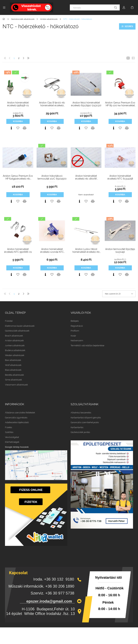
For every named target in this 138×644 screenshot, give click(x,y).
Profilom (75, 331)
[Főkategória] (4, 19)
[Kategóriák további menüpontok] (4, 7)
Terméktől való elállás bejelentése (87, 345)
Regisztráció (77, 326)
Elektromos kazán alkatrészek (20, 326)
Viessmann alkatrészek (16, 385)
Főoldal (9, 321)
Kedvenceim (77, 341)
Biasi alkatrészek (13, 370)
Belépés (75, 321)
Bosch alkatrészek (14, 336)
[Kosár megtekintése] (132, 7)
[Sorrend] (119, 294)
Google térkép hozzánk (17, 447)
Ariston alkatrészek (14, 341)
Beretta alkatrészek (14, 375)
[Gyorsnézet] (11, 128)
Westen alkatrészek (15, 355)
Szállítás (9, 432)
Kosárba (18, 121)
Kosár (73, 336)
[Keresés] (95, 7)
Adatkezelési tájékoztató (17, 422)
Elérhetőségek (12, 442)
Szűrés (129, 26)
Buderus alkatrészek (15, 350)
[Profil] (124, 7)
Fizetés (8, 427)
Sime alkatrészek (13, 380)
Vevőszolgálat (12, 437)
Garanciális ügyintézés (16, 418)
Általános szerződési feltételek (20, 413)
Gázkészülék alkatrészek (17, 331)
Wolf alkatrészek (13, 365)
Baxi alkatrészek (13, 360)
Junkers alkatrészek (15, 345)
